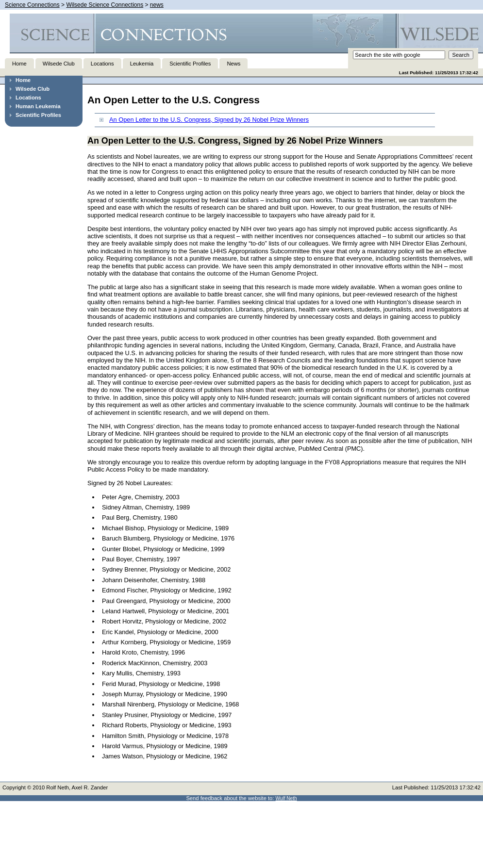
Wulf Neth (286, 798)
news (157, 5)
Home (19, 64)
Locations (102, 64)
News (233, 64)
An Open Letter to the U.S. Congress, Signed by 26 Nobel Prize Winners (209, 120)
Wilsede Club (59, 64)
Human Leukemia (38, 106)
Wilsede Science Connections (105, 5)
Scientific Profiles (190, 64)
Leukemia (142, 64)
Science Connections (32, 5)
